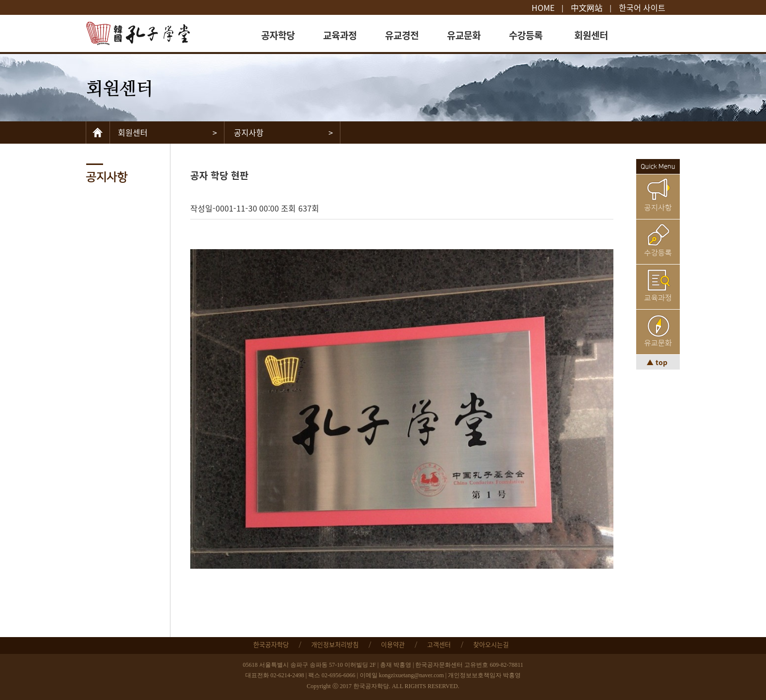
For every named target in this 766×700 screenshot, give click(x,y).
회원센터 (591, 35)
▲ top (658, 362)
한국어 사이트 (642, 7)
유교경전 (402, 35)
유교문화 (464, 35)
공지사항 (658, 208)
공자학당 (278, 35)
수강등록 (526, 35)
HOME (543, 7)
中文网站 (587, 7)
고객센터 (439, 644)
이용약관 (393, 644)
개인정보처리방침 (335, 644)
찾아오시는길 (491, 644)
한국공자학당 (271, 644)
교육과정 (340, 35)
